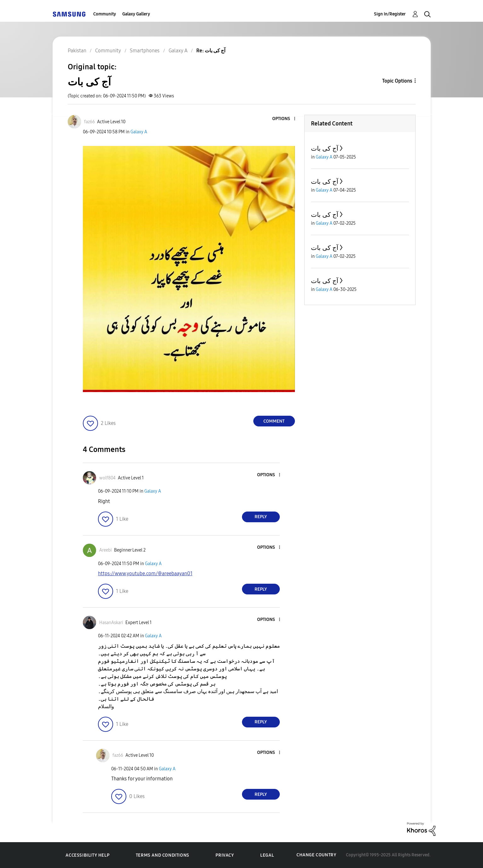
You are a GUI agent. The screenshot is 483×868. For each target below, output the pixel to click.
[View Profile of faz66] (89, 122)
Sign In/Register (390, 14)
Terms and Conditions (163, 855)
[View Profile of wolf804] (107, 478)
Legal (267, 855)
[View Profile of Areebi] (106, 550)
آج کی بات (325, 148)
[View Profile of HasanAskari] (111, 623)
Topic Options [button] (397, 81)
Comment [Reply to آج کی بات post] (274, 421)
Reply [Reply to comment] (261, 517)
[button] (284, 119)
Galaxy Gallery (136, 14)
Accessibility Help (87, 855)
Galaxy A (139, 132)
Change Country (316, 855)
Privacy (225, 855)
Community (105, 14)
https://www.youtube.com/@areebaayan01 (145, 573)
